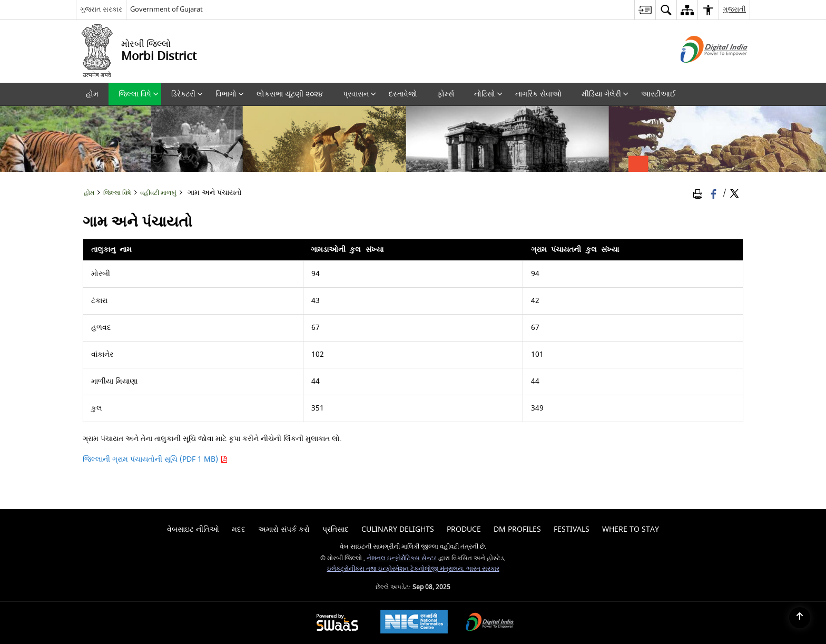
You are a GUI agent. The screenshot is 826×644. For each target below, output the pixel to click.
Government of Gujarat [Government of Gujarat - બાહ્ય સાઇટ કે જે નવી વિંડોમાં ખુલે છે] (166, 9)
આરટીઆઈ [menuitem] (658, 94)
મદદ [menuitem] (239, 529)
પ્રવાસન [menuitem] (360, 94)
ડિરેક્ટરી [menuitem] (187, 94)
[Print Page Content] (700, 194)
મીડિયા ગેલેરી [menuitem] (605, 94)
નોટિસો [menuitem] (488, 94)
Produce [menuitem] (464, 529)
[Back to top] (800, 618)
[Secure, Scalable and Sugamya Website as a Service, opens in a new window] (337, 623)
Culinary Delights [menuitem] (398, 529)
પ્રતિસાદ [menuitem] (336, 529)
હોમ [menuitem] (92, 94)
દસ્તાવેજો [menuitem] (403, 94)
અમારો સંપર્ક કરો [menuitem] (284, 529)
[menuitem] (645, 10)
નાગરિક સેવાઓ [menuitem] (538, 94)
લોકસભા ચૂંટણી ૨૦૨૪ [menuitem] (290, 94)
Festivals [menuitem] (572, 529)
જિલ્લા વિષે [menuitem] (139, 94)
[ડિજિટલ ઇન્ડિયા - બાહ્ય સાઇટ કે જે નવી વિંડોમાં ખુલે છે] (701, 72)
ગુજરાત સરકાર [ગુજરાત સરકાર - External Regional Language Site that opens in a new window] (101, 9)
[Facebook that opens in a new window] (715, 194)
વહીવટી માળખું (158, 193)
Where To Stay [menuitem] (631, 529)
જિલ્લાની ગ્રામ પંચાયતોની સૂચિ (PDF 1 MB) (155, 459)
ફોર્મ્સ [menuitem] (446, 94)
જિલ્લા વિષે (117, 193)
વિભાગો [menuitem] (230, 94)
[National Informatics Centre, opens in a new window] (414, 623)
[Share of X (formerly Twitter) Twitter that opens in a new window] (734, 194)
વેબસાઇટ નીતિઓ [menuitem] (193, 529)
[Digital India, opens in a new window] (490, 623)
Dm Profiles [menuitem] (517, 529)
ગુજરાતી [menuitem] (734, 9)
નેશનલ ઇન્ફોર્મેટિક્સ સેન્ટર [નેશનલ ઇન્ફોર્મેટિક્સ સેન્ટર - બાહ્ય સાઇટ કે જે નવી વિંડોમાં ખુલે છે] (402, 558)
